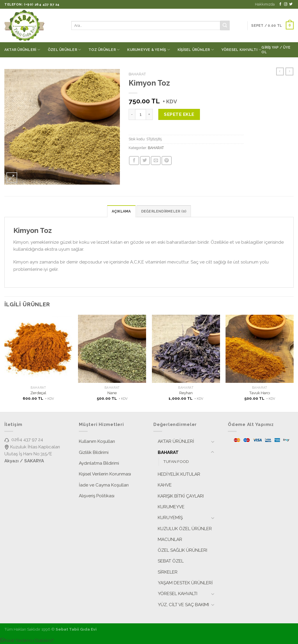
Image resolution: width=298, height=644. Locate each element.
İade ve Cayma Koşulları (104, 485)
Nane (112, 393)
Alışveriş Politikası (97, 496)
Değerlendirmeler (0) (164, 211)
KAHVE (165, 485)
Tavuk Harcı (260, 393)
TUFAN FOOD (176, 461)
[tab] (121, 211)
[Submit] (225, 25)
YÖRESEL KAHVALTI (241, 50)
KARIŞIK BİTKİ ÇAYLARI (181, 496)
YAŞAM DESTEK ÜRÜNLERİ (185, 583)
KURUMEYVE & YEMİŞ (149, 50)
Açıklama (121, 211)
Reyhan (186, 393)
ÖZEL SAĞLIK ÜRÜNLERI (182, 550)
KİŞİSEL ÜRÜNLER (196, 50)
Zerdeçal (38, 393)
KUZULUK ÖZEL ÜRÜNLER (185, 529)
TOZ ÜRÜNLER (104, 50)
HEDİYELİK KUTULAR (179, 474)
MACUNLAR (170, 539)
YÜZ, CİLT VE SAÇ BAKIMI (183, 605)
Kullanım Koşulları (97, 441)
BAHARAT (137, 74)
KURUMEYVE (171, 507)
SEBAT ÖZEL (171, 561)
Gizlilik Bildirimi (94, 452)
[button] (27, 641)
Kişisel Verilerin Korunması (105, 474)
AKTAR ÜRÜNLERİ (22, 50)
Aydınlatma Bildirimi (99, 463)
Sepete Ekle (179, 114)
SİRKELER (168, 572)
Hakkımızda (265, 4)
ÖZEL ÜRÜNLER (64, 50)
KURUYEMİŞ (170, 518)
